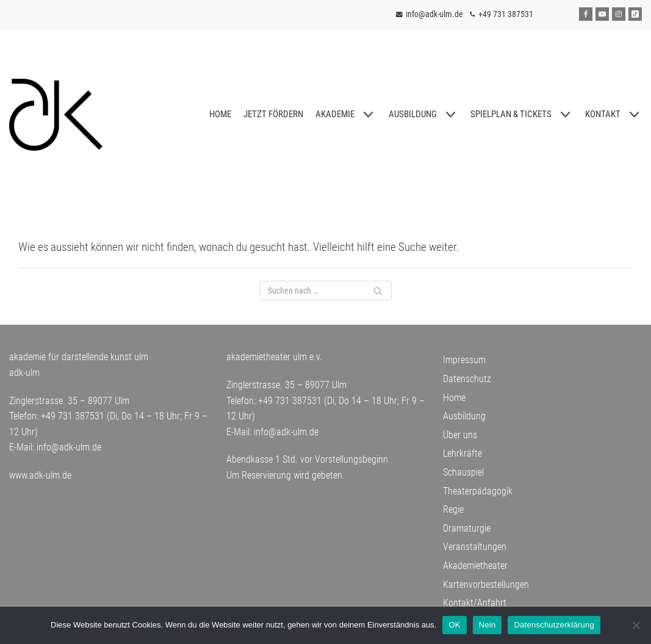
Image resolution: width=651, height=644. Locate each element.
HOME (220, 114)
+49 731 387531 (506, 14)
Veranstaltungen (475, 547)
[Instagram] (619, 14)
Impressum (464, 360)
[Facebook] (586, 14)
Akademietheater (475, 566)
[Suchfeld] (326, 291)
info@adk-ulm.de (434, 14)
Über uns (460, 435)
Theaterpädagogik (478, 491)
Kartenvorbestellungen (486, 584)
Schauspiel (463, 472)
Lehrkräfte (462, 454)
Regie (453, 509)
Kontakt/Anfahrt (475, 603)
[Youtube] (602, 14)
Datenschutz (467, 379)
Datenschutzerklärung (554, 625)
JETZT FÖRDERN (273, 114)
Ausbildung (464, 416)
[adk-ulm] (56, 115)
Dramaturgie (467, 528)
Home (454, 398)
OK (454, 625)
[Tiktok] (635, 14)
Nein (487, 625)
